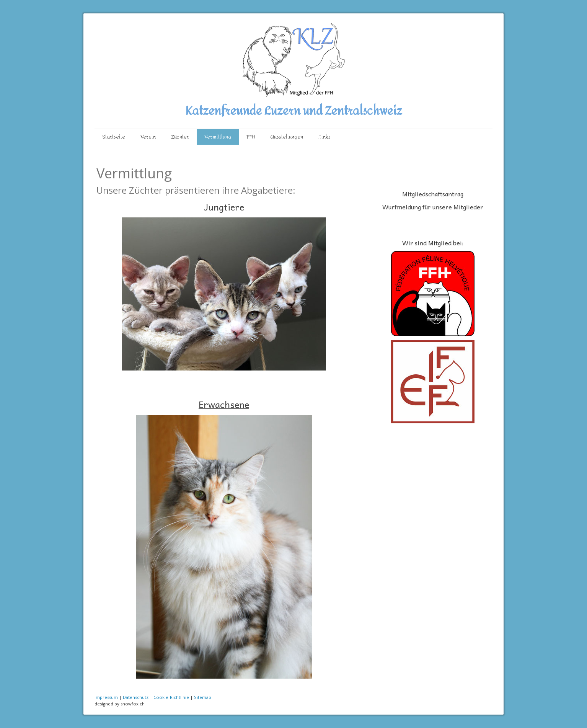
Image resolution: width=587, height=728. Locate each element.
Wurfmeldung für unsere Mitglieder (433, 207)
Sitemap (203, 697)
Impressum (106, 697)
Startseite (114, 137)
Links (324, 137)
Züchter (180, 137)
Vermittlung (218, 137)
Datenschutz (136, 697)
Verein (148, 137)
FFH (251, 137)
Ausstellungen (287, 137)
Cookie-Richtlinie (171, 697)
